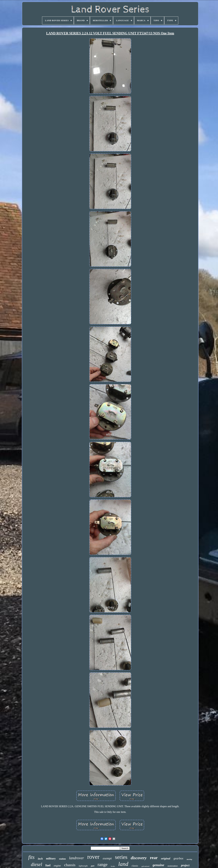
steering (189, 859)
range (103, 865)
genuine (158, 865)
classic (135, 866)
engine (57, 866)
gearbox (178, 858)
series (121, 857)
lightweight (83, 866)
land (123, 864)
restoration (173, 866)
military (51, 859)
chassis (70, 865)
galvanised (145, 866)
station (62, 859)
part (93, 866)
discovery (139, 858)
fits (31, 857)
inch (40, 859)
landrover (76, 858)
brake (113, 866)
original (166, 859)
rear (154, 858)
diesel (37, 864)
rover (93, 857)
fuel (48, 865)
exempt (107, 858)
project (185, 865)
